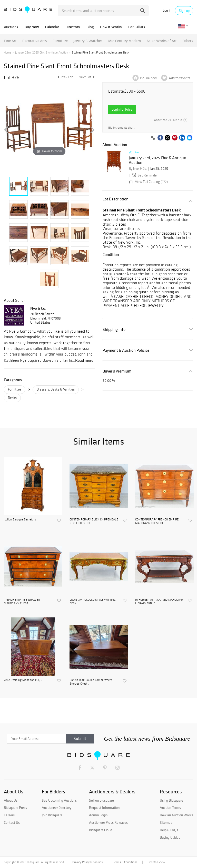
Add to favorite (180, 78)
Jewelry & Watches (88, 41)
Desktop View (156, 862)
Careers (9, 815)
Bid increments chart (121, 128)
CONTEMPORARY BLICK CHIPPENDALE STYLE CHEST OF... (94, 521)
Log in (167, 10)
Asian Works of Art (162, 41)
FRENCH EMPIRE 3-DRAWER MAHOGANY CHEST (22, 601)
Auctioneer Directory (57, 808)
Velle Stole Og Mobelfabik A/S (23, 680)
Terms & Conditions (125, 862)
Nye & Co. (38, 308)
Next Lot (87, 77)
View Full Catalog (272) (148, 182)
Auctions (11, 27)
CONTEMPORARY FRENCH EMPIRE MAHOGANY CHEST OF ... (157, 521)
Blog (90, 27)
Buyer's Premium (117, 371)
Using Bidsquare (171, 800)
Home (8, 52)
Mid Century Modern (125, 41)
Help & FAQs (169, 830)
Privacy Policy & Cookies (87, 862)
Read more (84, 360)
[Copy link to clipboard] (153, 138)
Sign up (184, 11)
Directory (73, 27)
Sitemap (166, 822)
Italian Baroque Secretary (20, 519)
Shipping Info (114, 329)
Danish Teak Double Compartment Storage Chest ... (91, 682)
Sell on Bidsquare (101, 800)
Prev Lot (65, 77)
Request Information (104, 808)
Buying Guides (170, 837)
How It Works (111, 27)
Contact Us (12, 822)
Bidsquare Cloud (101, 830)
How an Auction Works (176, 815)
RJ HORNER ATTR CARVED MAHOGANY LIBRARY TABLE (159, 601)
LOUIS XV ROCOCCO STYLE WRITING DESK (93, 601)
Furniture (60, 41)
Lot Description (116, 199)
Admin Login (98, 815)
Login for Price (122, 109)
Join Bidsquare (52, 815)
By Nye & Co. (138, 169)
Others (188, 41)
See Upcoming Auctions (59, 800)
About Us (11, 800)
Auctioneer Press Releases (108, 822)
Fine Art (10, 41)
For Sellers (137, 27)
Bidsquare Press (15, 808)
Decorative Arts (35, 41)
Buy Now (32, 27)
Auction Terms (170, 808)
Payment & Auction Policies (126, 350)
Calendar (52, 27)
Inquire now (148, 78)
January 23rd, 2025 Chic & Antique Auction (42, 52)
